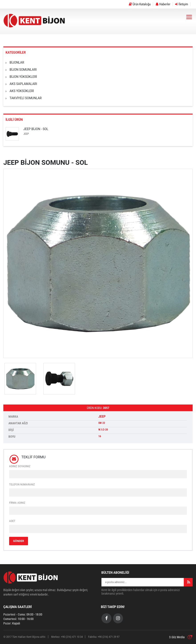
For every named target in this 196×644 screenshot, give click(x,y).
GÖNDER (19, 541)
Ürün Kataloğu (140, 4)
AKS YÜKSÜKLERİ (22, 91)
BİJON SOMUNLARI (23, 70)
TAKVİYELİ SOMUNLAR (26, 98)
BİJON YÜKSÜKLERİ (23, 77)
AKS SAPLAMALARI (23, 84)
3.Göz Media (177, 637)
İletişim (182, 4)
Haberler (163, 4)
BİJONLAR (17, 62)
